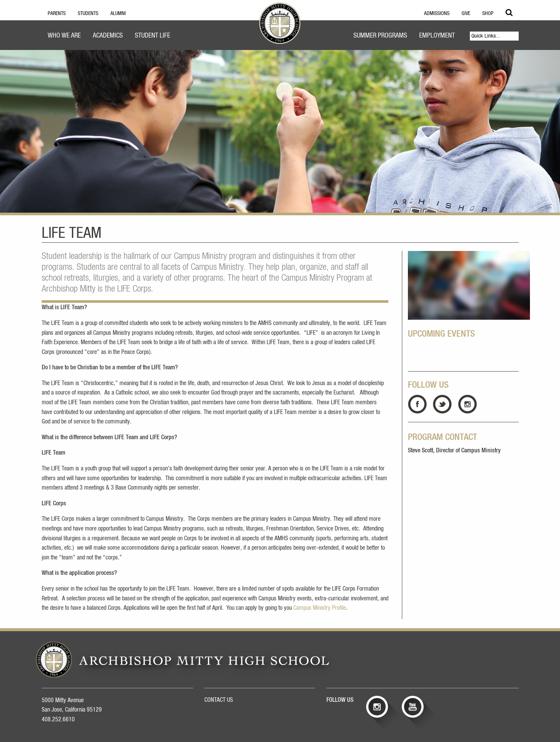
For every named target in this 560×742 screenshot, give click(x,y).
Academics (108, 36)
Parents (57, 14)
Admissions (437, 14)
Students (88, 14)
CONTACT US (219, 700)
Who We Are (64, 36)
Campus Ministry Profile (320, 608)
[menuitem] (64, 37)
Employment (437, 36)
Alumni (118, 14)
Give (466, 14)
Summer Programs (380, 36)
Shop (488, 14)
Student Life (152, 36)
